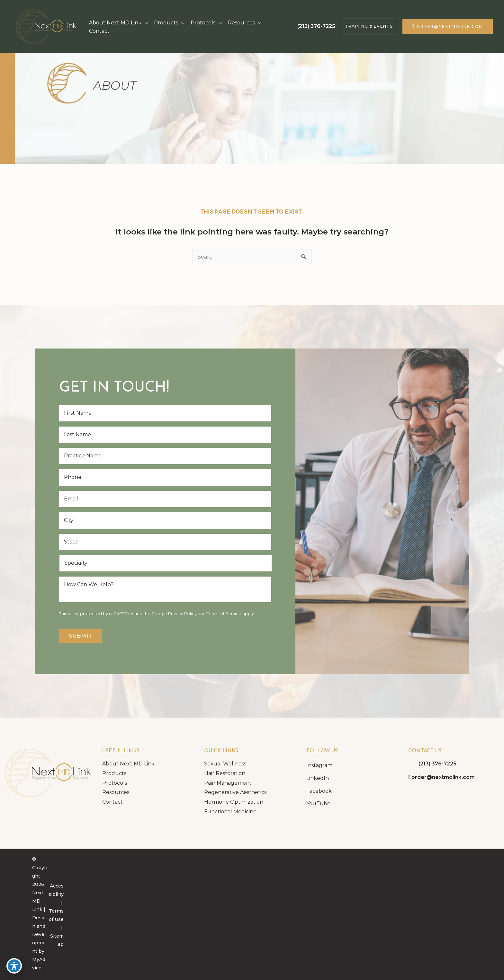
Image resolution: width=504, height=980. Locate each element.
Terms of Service (224, 614)
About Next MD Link (128, 764)
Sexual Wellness (225, 764)
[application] (145, 23)
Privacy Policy (182, 614)
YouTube (318, 803)
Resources (116, 792)
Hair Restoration (225, 773)
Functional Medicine (230, 812)
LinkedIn (318, 778)
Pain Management (228, 783)
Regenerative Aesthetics (235, 792)
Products (114, 773)
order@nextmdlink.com (450, 26)
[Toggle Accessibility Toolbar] (14, 966)
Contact (113, 802)
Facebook (319, 791)
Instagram (319, 765)
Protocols (115, 783)
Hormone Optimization (234, 802)
